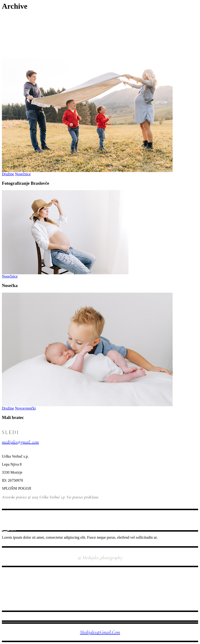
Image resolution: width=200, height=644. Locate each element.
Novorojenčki (26, 408)
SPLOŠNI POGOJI (17, 488)
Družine (8, 174)
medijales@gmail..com (20, 442)
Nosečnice (23, 174)
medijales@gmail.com (100, 632)
